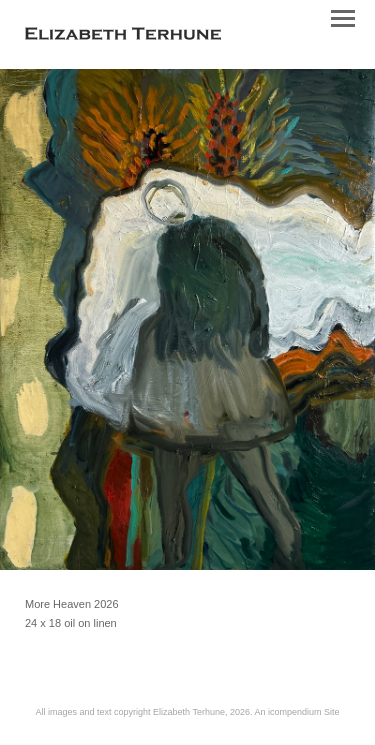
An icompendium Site (296, 712)
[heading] (123, 36)
